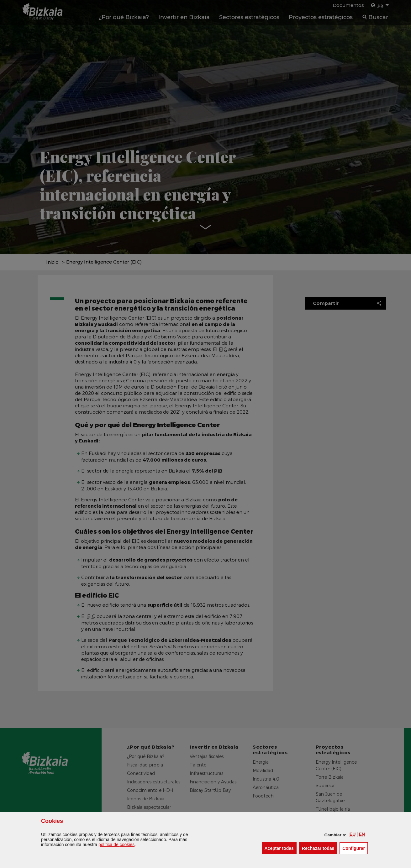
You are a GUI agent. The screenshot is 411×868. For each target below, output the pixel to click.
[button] (353, 834)
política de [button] (116, 844)
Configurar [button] (355, 848)
